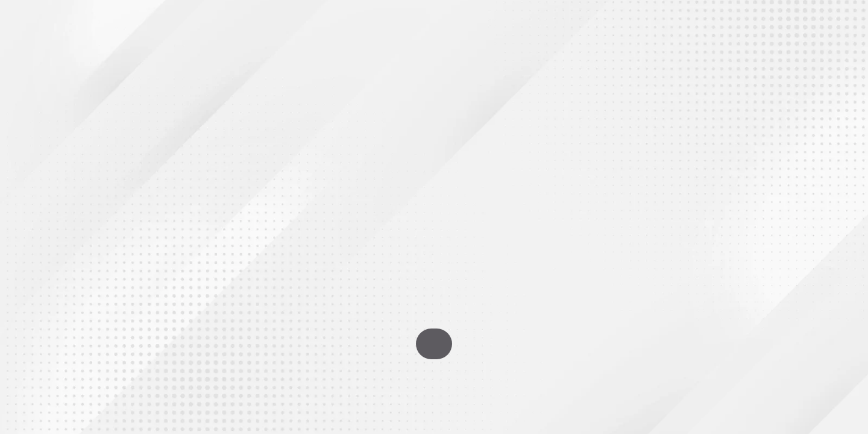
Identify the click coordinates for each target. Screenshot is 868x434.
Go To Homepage (434, 344)
